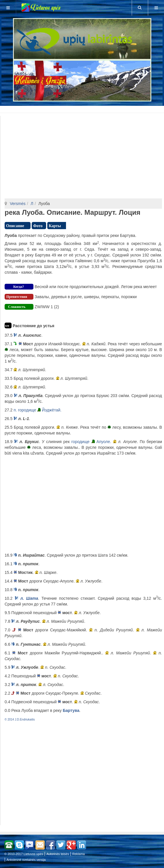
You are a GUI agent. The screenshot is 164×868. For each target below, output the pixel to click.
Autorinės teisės (58, 854)
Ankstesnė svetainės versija (26, 860)
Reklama (79, 854)
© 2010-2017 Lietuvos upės (24, 854)
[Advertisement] (83, 108)
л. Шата (29, 598)
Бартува (71, 710)
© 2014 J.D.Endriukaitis (20, 719)
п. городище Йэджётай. (37, 410)
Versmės (18, 204)
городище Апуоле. (91, 442)
